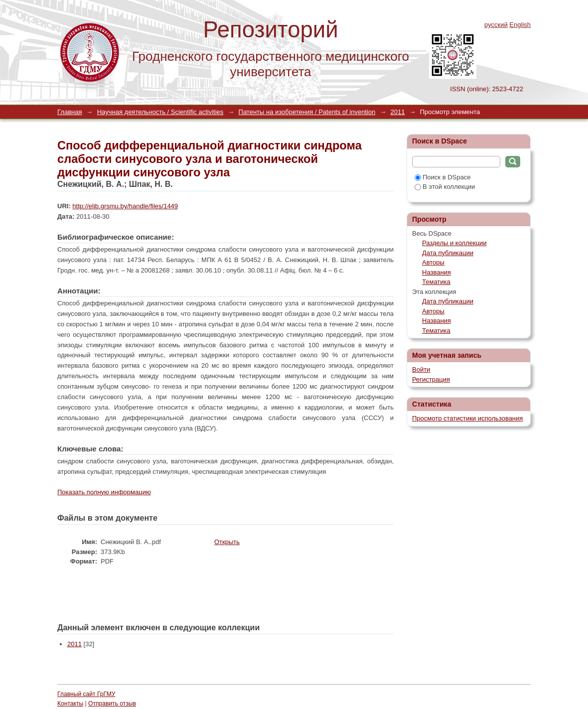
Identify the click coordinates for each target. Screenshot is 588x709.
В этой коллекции (445, 187)
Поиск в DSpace (442, 177)
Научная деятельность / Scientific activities (160, 112)
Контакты (70, 704)
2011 (398, 112)
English (520, 25)
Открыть (227, 542)
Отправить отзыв (112, 704)
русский (496, 25)
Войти (421, 369)
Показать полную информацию (104, 492)
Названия (437, 272)
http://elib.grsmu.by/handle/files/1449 (125, 206)
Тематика (436, 282)
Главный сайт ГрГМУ (86, 694)
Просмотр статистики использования (467, 418)
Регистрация (431, 379)
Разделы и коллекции (454, 243)
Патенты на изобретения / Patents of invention (307, 112)
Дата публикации (448, 253)
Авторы (433, 262)
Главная (70, 112)
